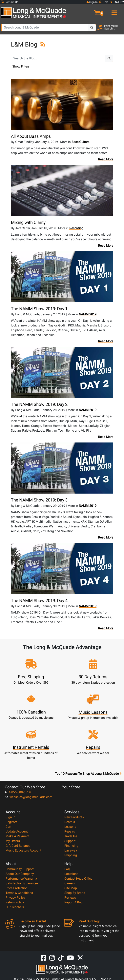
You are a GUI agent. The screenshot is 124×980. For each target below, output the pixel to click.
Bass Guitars (80, 142)
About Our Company (20, 874)
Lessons (70, 827)
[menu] (114, 11)
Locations (71, 874)
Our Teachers (15, 907)
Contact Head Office (78, 879)
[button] (93, 11)
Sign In (10, 817)
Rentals (70, 822)
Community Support (20, 869)
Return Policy (15, 902)
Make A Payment (17, 836)
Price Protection (17, 888)
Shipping (71, 855)
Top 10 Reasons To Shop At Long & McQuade (88, 774)
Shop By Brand (75, 893)
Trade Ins (71, 836)
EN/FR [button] (116, 2)
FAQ (67, 869)
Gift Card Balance (18, 846)
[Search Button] (92, 28)
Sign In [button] (92, 2)
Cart (8, 827)
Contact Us (10, 2)
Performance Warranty (21, 879)
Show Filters (21, 66)
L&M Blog (25, 44)
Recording (76, 228)
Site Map (71, 888)
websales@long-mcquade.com (29, 797)
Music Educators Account (23, 850)
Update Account (17, 831)
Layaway (71, 850)
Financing (71, 846)
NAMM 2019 (88, 314)
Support (70, 841)
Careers (70, 883)
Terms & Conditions (19, 893)
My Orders (13, 841)
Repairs (70, 831)
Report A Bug (73, 902)
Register (11, 822)
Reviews (70, 898)
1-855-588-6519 (18, 792)
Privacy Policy (15, 898)
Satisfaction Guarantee (22, 883)
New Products (74, 817)
